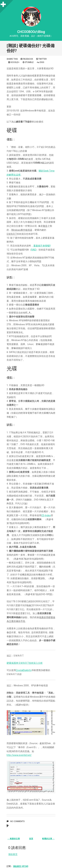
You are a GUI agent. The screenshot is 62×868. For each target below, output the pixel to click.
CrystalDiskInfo (24, 670)
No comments (17, 821)
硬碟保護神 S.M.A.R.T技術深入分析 (25, 663)
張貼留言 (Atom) (21, 866)
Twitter (41, 59)
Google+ (14, 62)
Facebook (27, 59)
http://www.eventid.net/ (19, 755)
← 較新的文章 (14, 839)
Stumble (28, 62)
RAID (34, 250)
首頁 (31, 839)
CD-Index (46, 515)
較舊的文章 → (48, 839)
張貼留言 (13, 854)
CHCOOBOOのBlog (31, 32)
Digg (41, 62)
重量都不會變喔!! (42, 246)
